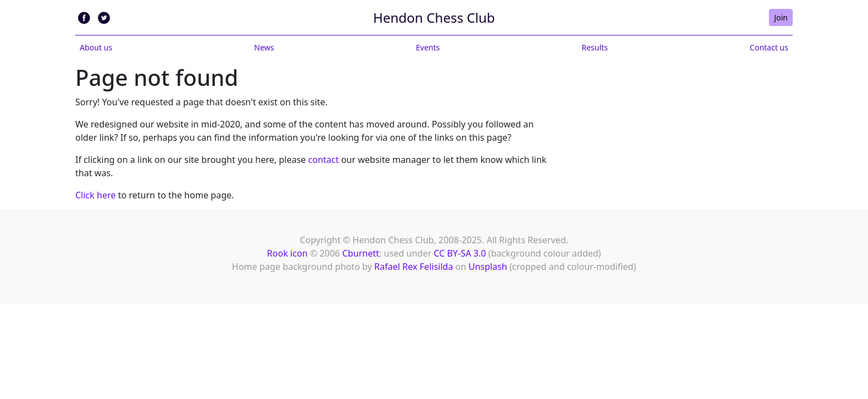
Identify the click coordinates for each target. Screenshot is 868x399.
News (264, 47)
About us (96, 47)
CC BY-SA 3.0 (460, 253)
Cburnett (361, 253)
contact (324, 160)
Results (595, 47)
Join (781, 17)
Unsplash (488, 267)
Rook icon (287, 253)
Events (428, 47)
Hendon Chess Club (434, 17)
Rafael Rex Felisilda (414, 267)
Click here (95, 195)
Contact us (769, 47)
